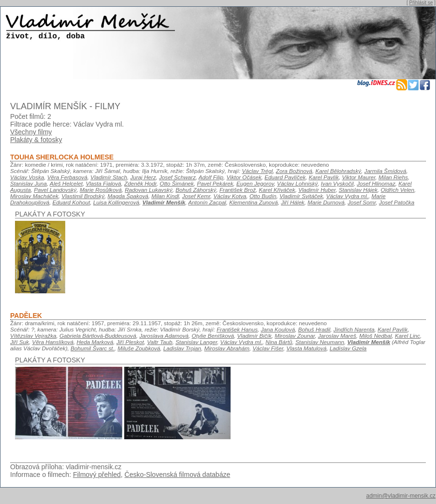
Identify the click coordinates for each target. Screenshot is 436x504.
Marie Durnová (326, 202)
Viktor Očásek (244, 177)
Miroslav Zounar (295, 336)
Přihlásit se (421, 3)
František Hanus (237, 329)
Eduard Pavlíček (285, 177)
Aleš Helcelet (66, 183)
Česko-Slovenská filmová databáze (178, 475)
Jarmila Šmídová (385, 171)
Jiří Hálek (293, 202)
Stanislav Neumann (320, 342)
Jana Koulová (278, 329)
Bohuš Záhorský (196, 190)
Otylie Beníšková (213, 336)
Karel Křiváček (277, 190)
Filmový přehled (97, 475)
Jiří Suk (20, 342)
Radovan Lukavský (149, 190)
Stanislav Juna (29, 183)
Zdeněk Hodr (140, 183)
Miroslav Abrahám (227, 348)
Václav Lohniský (297, 183)
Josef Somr (362, 202)
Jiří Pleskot (130, 342)
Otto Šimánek (177, 183)
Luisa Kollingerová (116, 202)
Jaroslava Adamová (164, 336)
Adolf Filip (211, 177)
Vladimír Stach (109, 177)
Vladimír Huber (317, 190)
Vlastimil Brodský (83, 196)
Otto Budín (263, 196)
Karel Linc (407, 336)
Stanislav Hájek (358, 190)
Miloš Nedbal (375, 336)
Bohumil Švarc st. (93, 348)
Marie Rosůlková (101, 190)
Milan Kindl (165, 196)
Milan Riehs (393, 177)
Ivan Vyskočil (337, 183)
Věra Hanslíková (53, 342)
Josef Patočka (397, 202)
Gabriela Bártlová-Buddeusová (98, 336)
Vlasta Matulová (306, 348)
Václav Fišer (268, 348)
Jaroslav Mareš (337, 336)
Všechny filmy (31, 132)
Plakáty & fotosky (36, 140)
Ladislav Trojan (182, 348)
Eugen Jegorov (255, 183)
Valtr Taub (160, 342)
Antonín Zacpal (207, 202)
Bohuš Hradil (314, 329)
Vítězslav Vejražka (33, 336)
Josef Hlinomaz (376, 183)
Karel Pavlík (324, 177)
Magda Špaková (128, 196)
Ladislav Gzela (348, 348)
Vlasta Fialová (103, 183)
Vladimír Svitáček (301, 196)
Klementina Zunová (253, 202)
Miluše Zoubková (139, 348)
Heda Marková (95, 342)
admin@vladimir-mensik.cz (401, 496)
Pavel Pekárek (215, 183)
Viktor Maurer (358, 177)
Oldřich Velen (398, 190)
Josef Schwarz (177, 177)
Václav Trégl (257, 171)
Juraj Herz (143, 177)
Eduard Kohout (71, 202)
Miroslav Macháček (34, 196)
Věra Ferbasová (67, 177)
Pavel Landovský (55, 190)
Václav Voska (27, 177)
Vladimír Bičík (254, 336)
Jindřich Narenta (354, 329)
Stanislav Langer (196, 342)
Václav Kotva (230, 196)
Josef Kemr (196, 196)
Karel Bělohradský (338, 171)
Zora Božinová (294, 171)
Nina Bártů (279, 342)
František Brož (238, 190)
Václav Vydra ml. (347, 196)
